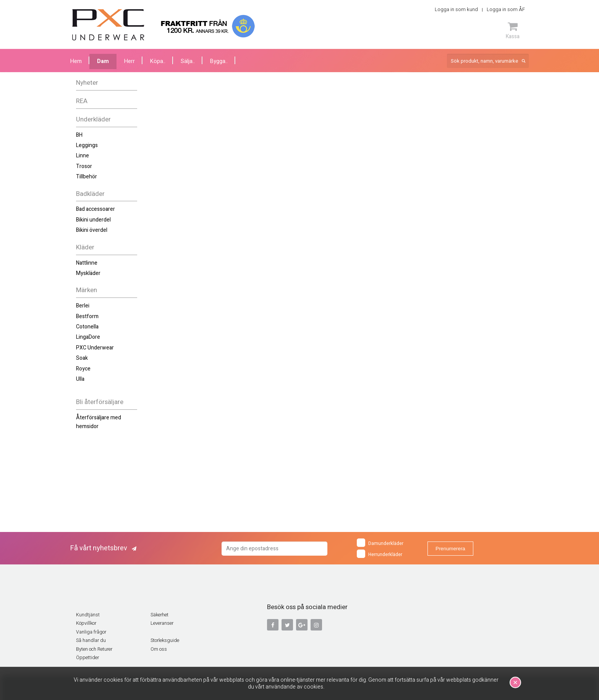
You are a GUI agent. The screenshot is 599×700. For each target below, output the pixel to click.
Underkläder (93, 119)
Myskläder (88, 273)
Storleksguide (165, 640)
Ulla (80, 379)
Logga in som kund (456, 9)
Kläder (85, 247)
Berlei (83, 306)
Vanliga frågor (91, 632)
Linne (83, 156)
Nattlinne (87, 263)
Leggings (87, 145)
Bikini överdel (92, 230)
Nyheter (87, 83)
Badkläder (90, 194)
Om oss (159, 649)
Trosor (84, 166)
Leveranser (162, 623)
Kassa (513, 31)
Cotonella (87, 327)
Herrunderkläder (380, 554)
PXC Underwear (95, 348)
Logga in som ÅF (506, 9)
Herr (130, 61)
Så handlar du (91, 640)
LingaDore (88, 337)
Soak (82, 358)
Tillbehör (87, 177)
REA (82, 101)
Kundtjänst (88, 615)
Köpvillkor (86, 623)
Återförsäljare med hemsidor (99, 422)
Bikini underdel (93, 220)
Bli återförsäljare (100, 402)
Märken (87, 290)
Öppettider (87, 658)
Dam (103, 61)
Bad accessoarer (96, 209)
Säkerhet (159, 615)
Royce (83, 369)
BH (79, 135)
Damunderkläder (380, 543)
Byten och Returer (94, 649)
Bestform (87, 316)
